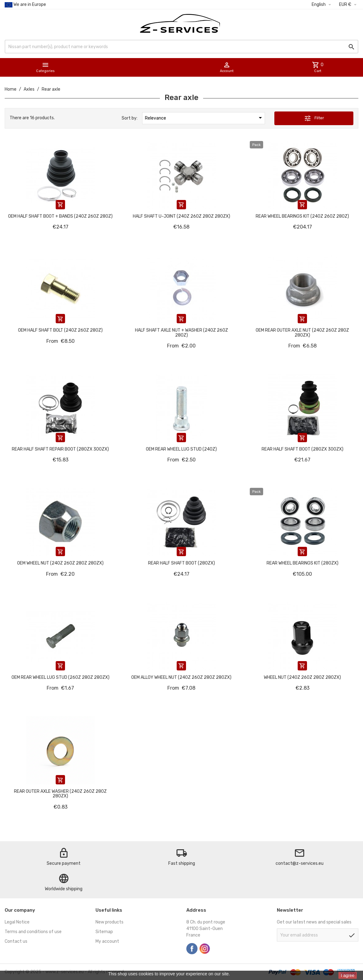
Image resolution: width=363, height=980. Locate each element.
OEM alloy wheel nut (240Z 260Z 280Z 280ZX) (181, 677)
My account (107, 941)
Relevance (205, 118)
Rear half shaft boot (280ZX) (181, 563)
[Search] (181, 47)
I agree (348, 975)
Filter (314, 118)
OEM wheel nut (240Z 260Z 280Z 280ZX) (60, 563)
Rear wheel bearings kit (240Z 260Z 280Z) (302, 216)
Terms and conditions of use (33, 932)
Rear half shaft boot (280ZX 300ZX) (302, 449)
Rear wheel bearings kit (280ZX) (302, 563)
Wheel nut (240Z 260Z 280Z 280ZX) (302, 677)
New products (109, 922)
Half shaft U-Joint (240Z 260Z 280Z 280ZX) (181, 216)
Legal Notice (17, 922)
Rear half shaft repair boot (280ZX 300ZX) (60, 449)
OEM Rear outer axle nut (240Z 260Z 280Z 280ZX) (302, 333)
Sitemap (104, 932)
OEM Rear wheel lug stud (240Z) (181, 449)
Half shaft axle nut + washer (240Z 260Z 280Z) (181, 333)
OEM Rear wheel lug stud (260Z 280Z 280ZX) (61, 677)
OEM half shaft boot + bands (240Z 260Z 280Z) (60, 216)
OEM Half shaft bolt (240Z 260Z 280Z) (60, 330)
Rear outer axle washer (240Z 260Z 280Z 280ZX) (60, 794)
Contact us (16, 941)
